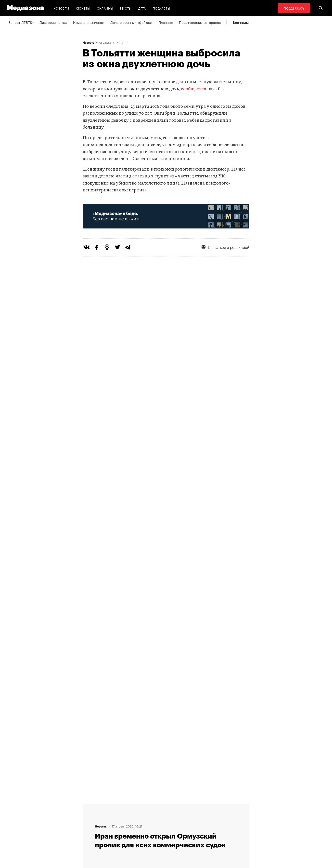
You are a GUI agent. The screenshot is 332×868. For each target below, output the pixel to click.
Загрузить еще (166, 658)
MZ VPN (151, 825)
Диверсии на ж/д (53, 22)
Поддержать (294, 8)
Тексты (126, 8)
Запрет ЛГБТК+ (21, 22)
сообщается (194, 89)
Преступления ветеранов (200, 22)
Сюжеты (83, 8)
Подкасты (161, 8)
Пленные (166, 22)
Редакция (92, 806)
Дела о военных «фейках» (131, 22)
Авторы (90, 825)
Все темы (241, 22)
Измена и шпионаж (89, 22)
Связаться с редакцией (225, 247)
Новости (61, 8)
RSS (150, 806)
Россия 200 (154, 834)
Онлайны (105, 8)
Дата (142, 8)
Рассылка (152, 815)
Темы (88, 834)
